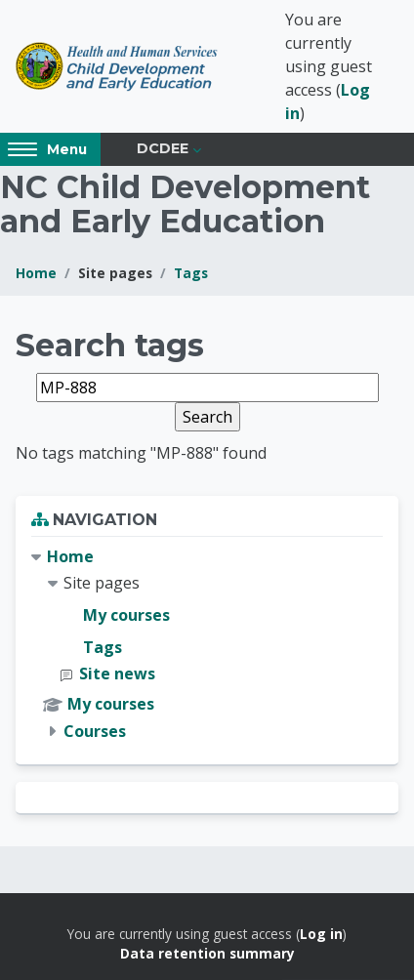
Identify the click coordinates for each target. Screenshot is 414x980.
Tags (191, 273)
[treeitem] (207, 644)
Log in (321, 934)
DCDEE (163, 148)
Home (36, 273)
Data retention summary (207, 953)
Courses (95, 731)
